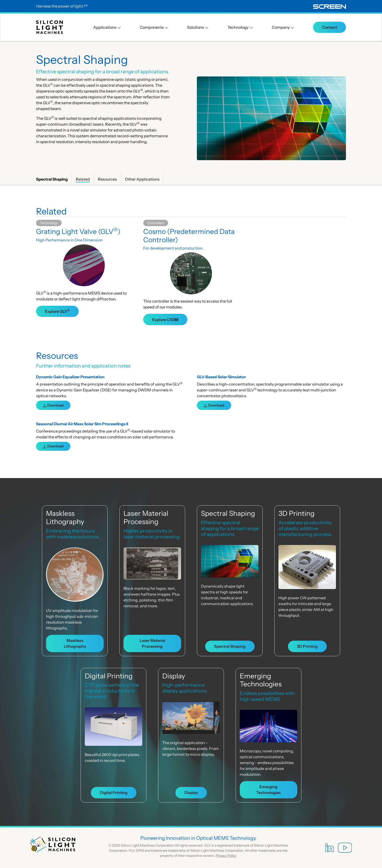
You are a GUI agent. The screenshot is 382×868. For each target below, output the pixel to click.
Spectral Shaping (228, 513)
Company (283, 27)
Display (174, 676)
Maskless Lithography (65, 517)
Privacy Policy (226, 856)
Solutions (198, 27)
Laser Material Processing (146, 517)
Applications (107, 27)
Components (154, 27)
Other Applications (142, 179)
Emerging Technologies (261, 680)
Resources (107, 179)
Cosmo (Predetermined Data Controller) (189, 236)
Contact (329, 27)
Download (53, 405)
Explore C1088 (165, 320)
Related (83, 179)
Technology (240, 27)
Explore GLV (57, 311)
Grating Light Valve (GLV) (78, 231)
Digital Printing (109, 676)
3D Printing (296, 513)
